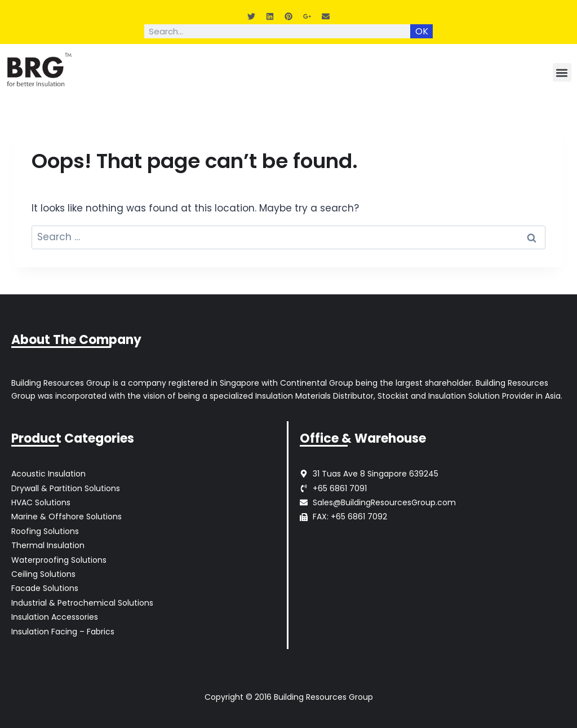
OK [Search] (422, 31)
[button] (562, 72)
